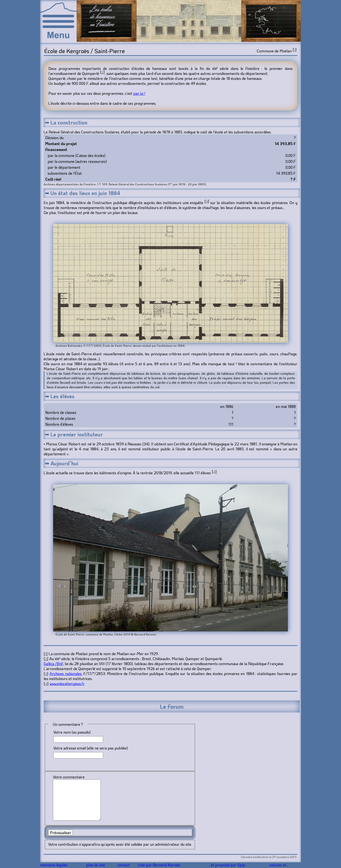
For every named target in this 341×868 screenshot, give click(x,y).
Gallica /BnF (53, 664)
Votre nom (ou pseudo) (72, 732)
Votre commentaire (69, 777)
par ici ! (139, 93)
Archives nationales (66, 674)
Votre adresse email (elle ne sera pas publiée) (91, 748)
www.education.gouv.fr (67, 683)
